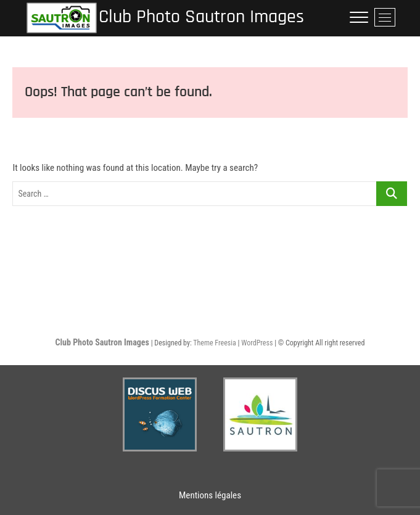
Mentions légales (210, 495)
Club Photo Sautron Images (201, 17)
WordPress (257, 343)
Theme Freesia (214, 343)
